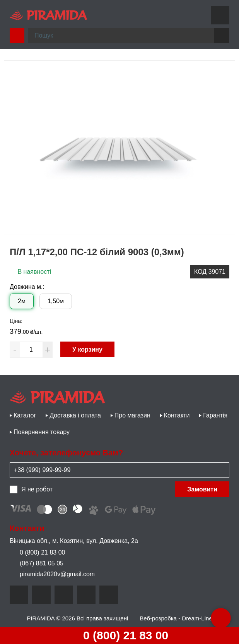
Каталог (25, 415)
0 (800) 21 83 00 (119, 635)
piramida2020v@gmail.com (52, 574)
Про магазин (132, 415)
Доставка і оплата (75, 415)
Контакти (177, 415)
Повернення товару (42, 432)
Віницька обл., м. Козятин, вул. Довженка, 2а (74, 541)
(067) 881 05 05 (37, 563)
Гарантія (215, 415)
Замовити (202, 489)
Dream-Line (197, 618)
